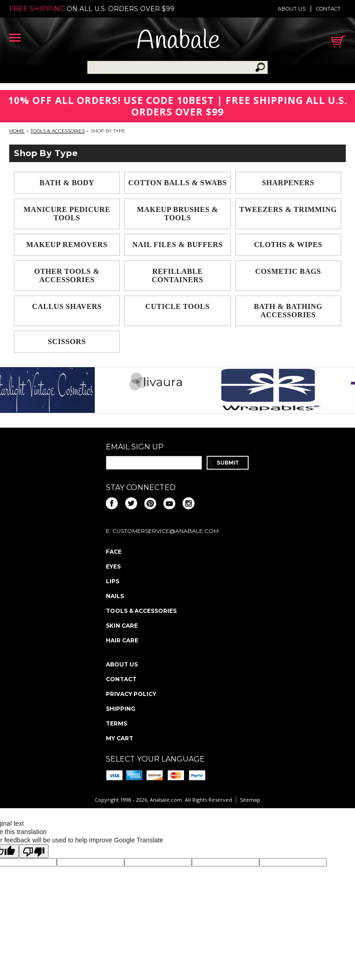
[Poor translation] (34, 851)
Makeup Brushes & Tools (177, 214)
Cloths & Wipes (288, 245)
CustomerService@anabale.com (165, 531)
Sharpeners (288, 183)
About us (292, 9)
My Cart (119, 738)
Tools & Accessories (58, 131)
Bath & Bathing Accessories (288, 311)
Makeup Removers (67, 245)
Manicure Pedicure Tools (67, 214)
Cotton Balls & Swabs (177, 183)
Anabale (178, 41)
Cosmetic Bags (288, 271)
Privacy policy (131, 694)
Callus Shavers (67, 306)
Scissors (67, 342)
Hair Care (122, 640)
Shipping (121, 709)
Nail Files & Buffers (177, 245)
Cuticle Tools (177, 306)
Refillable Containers (177, 275)
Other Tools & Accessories (67, 275)
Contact (328, 9)
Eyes (113, 566)
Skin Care (122, 626)
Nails (115, 596)
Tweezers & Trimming (288, 209)
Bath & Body (67, 183)
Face (114, 552)
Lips (113, 581)
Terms (116, 723)
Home (17, 131)
